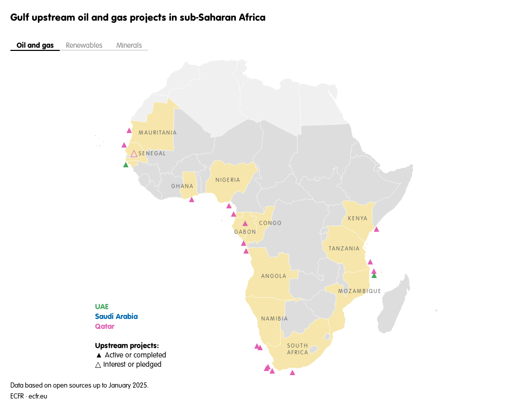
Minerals (129, 45)
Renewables (85, 45)
